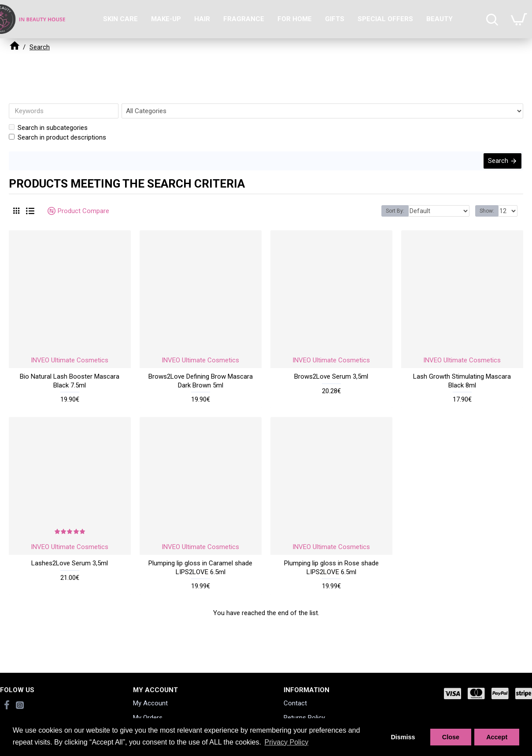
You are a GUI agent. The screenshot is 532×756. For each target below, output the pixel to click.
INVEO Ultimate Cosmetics (70, 365)
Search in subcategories (48, 128)
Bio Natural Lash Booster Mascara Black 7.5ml (70, 386)
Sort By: (405, 216)
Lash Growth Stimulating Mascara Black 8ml (462, 386)
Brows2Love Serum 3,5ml (331, 382)
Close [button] (451, 737)
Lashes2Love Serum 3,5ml (70, 568)
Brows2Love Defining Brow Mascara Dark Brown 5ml (201, 386)
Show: (488, 216)
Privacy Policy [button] (287, 742)
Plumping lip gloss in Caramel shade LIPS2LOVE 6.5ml (200, 573)
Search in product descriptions (57, 137)
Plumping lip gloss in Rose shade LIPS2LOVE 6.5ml (331, 573)
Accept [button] (497, 737)
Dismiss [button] (403, 737)
